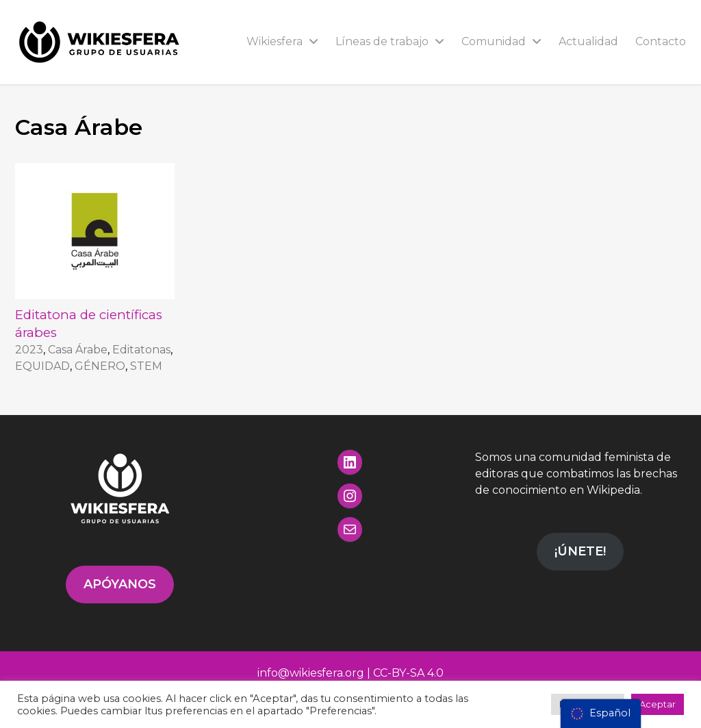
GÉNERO (100, 366)
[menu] (601, 714)
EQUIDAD (42, 366)
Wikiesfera (282, 41)
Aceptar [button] (658, 704)
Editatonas (141, 350)
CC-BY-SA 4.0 (408, 673)
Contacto (661, 41)
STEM (146, 366)
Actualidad (588, 41)
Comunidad (501, 41)
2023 (29, 350)
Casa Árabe (78, 350)
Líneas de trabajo (390, 41)
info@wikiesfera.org (311, 673)
